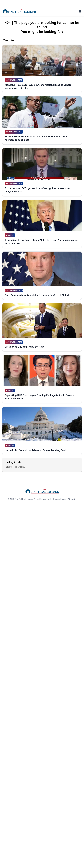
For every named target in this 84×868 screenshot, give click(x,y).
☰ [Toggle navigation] (80, 12)
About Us (72, 499)
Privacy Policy (59, 499)
